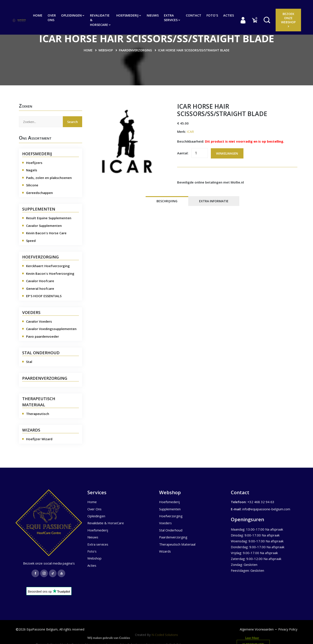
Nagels (32, 170)
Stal (29, 362)
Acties (229, 15)
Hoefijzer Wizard (39, 439)
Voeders (166, 523)
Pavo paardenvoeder (42, 336)
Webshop (106, 50)
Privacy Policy (288, 629)
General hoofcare (40, 288)
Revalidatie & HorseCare (101, 20)
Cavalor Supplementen (44, 225)
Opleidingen (73, 15)
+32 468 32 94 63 (261, 502)
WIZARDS (31, 430)
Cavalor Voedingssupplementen (51, 329)
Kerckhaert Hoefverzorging (48, 266)
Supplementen (170, 509)
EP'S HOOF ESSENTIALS (44, 296)
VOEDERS (31, 312)
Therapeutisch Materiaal (177, 544)
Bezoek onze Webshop (288, 20)
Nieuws (153, 15)
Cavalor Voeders (39, 321)
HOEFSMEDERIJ (37, 153)
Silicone (32, 185)
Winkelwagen (227, 153)
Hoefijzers (34, 162)
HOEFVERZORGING (40, 257)
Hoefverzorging (171, 516)
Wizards (165, 551)
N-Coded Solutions (165, 635)
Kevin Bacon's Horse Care (46, 233)
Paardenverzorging (136, 50)
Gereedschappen (39, 192)
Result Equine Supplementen (49, 218)
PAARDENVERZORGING (45, 378)
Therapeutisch (38, 413)
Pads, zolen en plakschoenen (49, 177)
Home (38, 15)
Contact (194, 15)
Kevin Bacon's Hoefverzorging (50, 273)
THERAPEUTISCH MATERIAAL (39, 401)
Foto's (212, 15)
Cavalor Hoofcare (40, 281)
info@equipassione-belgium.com (266, 509)
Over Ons (52, 18)
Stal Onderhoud (171, 530)
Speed (31, 240)
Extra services (172, 18)
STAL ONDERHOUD (41, 353)
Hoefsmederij (129, 15)
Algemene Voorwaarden (257, 629)
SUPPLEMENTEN (39, 209)
